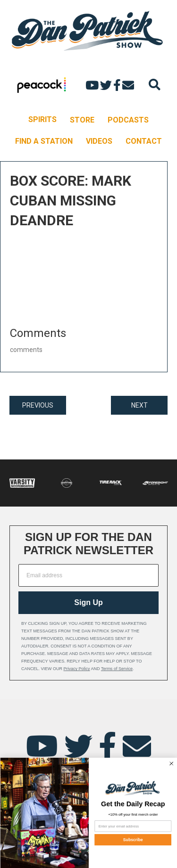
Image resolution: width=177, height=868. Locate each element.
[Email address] (88, 575)
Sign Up (88, 602)
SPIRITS (42, 119)
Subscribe (133, 840)
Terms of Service (117, 669)
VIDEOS (99, 141)
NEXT (139, 405)
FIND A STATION (44, 141)
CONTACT (144, 141)
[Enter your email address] (133, 826)
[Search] (155, 85)
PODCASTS (128, 120)
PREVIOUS (38, 405)
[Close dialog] (171, 764)
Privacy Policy (77, 669)
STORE (82, 120)
